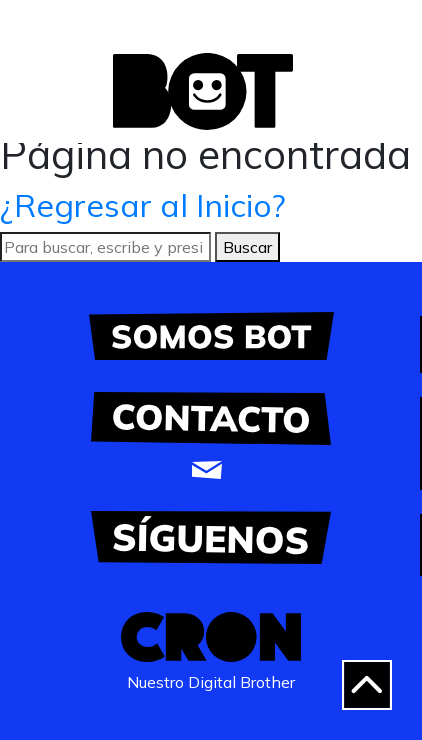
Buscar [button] (247, 247)
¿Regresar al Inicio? (143, 205)
